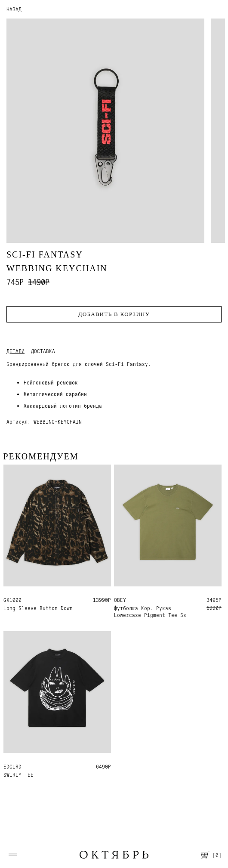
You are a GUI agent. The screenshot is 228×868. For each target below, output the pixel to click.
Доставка (43, 351)
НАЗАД (14, 9)
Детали (15, 351)
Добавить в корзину (114, 314)
